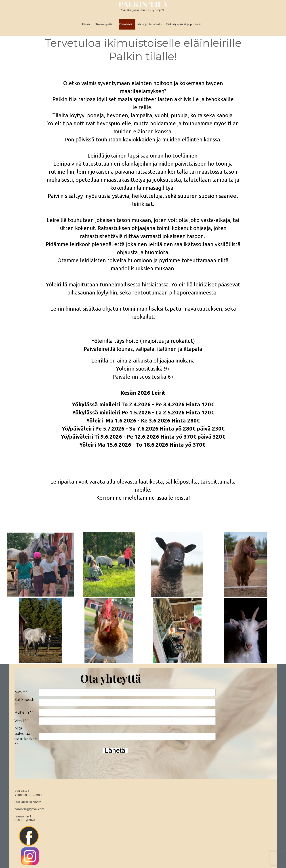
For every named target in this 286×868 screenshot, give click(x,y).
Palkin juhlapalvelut (149, 24)
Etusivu (87, 24)
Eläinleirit (125, 24)
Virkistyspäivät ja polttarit (183, 24)
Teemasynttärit (105, 24)
